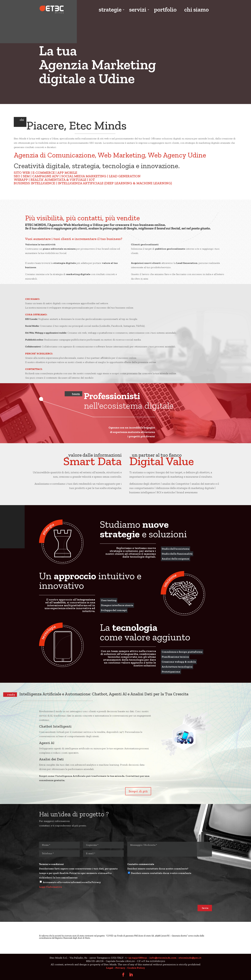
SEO (17, 176)
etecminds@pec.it (190, 958)
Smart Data (92, 461)
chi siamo (196, 10)
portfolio (165, 10)
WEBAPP (21, 180)
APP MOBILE (67, 173)
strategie (110, 10)
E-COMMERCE (44, 173)
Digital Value (162, 461)
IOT (92, 180)
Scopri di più (138, 791)
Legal (110, 968)
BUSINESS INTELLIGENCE (34, 183)
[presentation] (63, 899)
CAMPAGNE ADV (45, 176)
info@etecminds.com (163, 958)
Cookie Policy (136, 968)
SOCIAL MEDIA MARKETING (84, 176)
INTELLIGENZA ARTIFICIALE (81, 183)
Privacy (120, 968)
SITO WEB (22, 173)
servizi (138, 10)
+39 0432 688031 (137, 958)
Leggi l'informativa (50, 887)
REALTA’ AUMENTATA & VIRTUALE (58, 180)
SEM (26, 176)
